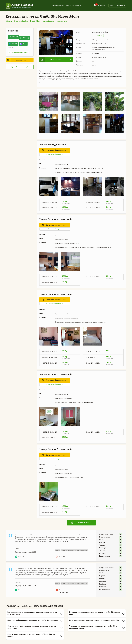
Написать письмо (17, 60)
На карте (98, 35)
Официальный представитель (18, 52)
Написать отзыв (81, 523)
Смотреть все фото (51, 60)
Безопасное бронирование (55, 154)
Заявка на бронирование (54, 150)
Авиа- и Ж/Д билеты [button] (73, 6)
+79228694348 (13, 37)
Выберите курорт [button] (58, 6)
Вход (112, 5)
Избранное (100, 5)
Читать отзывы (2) (20, 67)
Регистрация (121, 5)
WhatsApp (24, 38)
